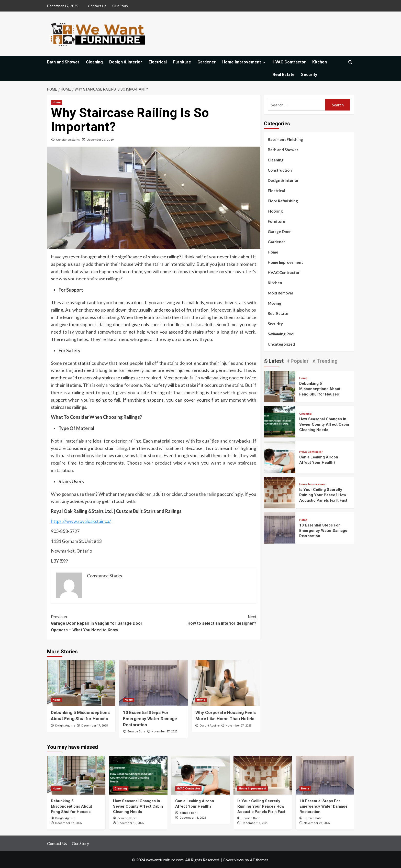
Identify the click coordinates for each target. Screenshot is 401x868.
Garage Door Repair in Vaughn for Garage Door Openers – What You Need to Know (102, 623)
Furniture (182, 62)
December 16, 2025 (131, 823)
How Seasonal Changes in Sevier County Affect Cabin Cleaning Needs (324, 424)
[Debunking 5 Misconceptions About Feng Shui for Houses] (81, 683)
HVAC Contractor (289, 62)
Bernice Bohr (136, 732)
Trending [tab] (326, 361)
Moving (275, 303)
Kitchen (320, 62)
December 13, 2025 (193, 818)
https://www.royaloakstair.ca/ (81, 521)
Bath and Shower (63, 62)
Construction (280, 170)
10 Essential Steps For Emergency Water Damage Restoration (150, 719)
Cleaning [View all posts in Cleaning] (305, 414)
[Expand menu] (264, 63)
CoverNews (233, 860)
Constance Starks (68, 140)
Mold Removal (280, 293)
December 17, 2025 (94, 726)
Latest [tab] (276, 361)
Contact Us (97, 6)
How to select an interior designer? (205, 620)
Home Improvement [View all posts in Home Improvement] (313, 484)
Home (273, 252)
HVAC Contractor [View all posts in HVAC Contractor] (311, 452)
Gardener (207, 62)
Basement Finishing (285, 139)
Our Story (120, 6)
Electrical (158, 62)
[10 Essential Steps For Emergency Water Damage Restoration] (153, 683)
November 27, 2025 (164, 732)
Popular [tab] (299, 361)
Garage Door (279, 232)
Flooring (275, 211)
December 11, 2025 (255, 823)
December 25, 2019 (100, 140)
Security (309, 75)
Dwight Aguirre (65, 726)
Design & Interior (126, 62)
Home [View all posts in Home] (57, 102)
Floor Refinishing (283, 201)
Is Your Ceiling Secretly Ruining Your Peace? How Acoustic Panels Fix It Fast (323, 495)
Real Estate (284, 75)
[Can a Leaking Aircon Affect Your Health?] (280, 457)
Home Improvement (244, 62)
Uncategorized (281, 344)
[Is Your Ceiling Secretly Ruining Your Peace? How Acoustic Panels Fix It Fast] (280, 492)
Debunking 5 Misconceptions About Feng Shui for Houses (320, 389)
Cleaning (94, 62)
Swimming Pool (281, 334)
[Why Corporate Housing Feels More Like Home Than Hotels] (226, 683)
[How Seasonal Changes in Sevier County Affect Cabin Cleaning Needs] (280, 421)
